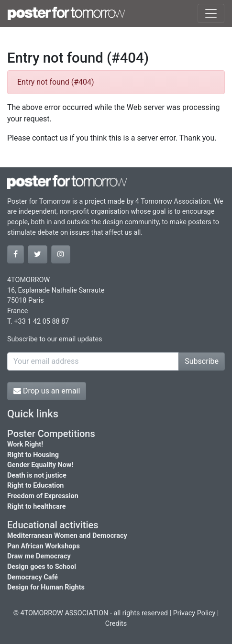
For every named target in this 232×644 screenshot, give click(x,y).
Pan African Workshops (44, 546)
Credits (116, 624)
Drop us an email (47, 391)
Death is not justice (37, 475)
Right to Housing (33, 455)
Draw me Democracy (39, 556)
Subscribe (202, 361)
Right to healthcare (37, 507)
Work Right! (25, 444)
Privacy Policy (194, 613)
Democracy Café (33, 577)
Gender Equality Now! (40, 465)
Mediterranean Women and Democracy (67, 536)
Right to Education (35, 486)
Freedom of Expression (43, 496)
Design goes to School (42, 567)
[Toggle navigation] (211, 13)
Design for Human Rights (46, 587)
